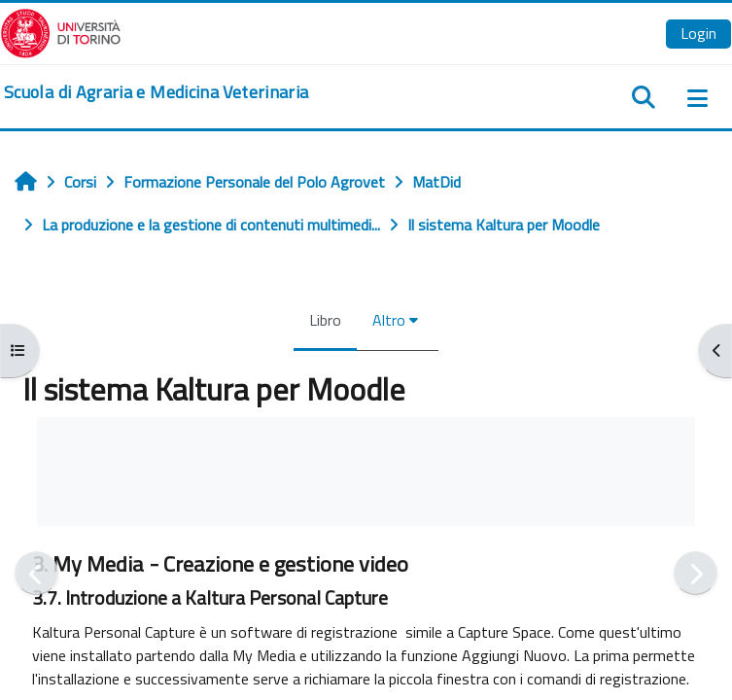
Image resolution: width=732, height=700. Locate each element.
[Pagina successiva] (696, 573)
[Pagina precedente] (36, 573)
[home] (156, 92)
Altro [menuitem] (389, 320)
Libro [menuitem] (325, 320)
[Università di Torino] (61, 31)
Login (698, 33)
